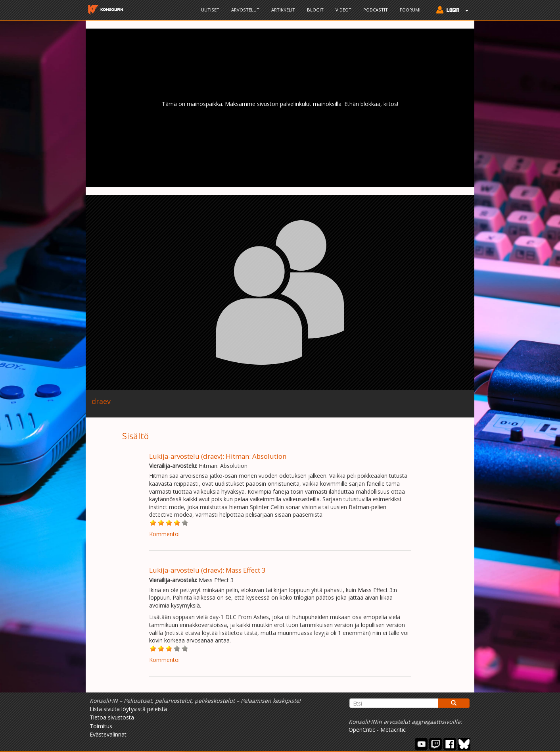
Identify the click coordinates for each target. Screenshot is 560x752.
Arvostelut (245, 10)
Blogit (315, 10)
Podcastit (376, 10)
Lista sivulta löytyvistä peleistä (128, 709)
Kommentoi (164, 534)
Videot (343, 10)
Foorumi (410, 10)
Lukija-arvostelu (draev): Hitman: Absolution (218, 456)
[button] (450, 11)
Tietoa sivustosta (112, 717)
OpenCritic (362, 730)
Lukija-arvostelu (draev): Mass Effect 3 (207, 570)
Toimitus (101, 726)
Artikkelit (283, 10)
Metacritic (393, 730)
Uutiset (210, 10)
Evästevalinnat (108, 734)
